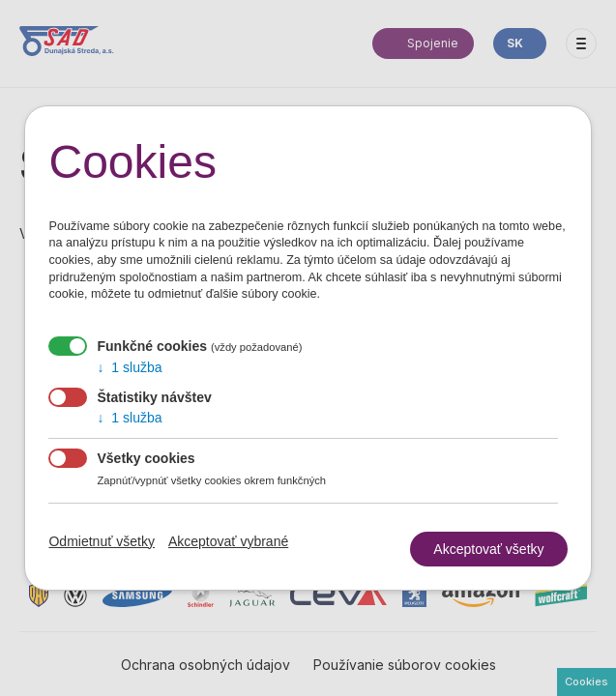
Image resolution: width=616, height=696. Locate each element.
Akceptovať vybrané (228, 541)
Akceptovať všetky (488, 549)
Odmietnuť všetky (102, 541)
